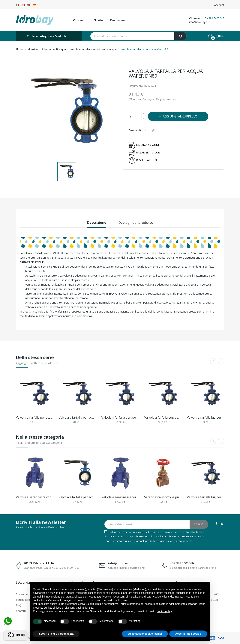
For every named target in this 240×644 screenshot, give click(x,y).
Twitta (154, 130)
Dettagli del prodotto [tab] (136, 222)
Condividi (146, 130)
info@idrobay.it (198, 22)
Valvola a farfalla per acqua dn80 (120, 417)
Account (219, 5)
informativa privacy (161, 532)
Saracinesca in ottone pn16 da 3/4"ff (163, 497)
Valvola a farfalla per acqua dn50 (34, 417)
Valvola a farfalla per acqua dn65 (77, 417)
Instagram (222, 524)
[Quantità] (135, 116)
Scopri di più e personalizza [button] (56, 634)
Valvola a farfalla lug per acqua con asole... (205, 417)
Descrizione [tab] (97, 222)
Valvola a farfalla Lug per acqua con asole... (163, 417)
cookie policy (164, 611)
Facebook (216, 524)
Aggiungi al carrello (180, 116)
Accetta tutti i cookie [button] (188, 634)
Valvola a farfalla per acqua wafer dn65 (77, 497)
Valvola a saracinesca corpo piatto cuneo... (34, 497)
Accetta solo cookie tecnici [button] (145, 634)
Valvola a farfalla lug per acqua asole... (205, 497)
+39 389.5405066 (214, 18)
